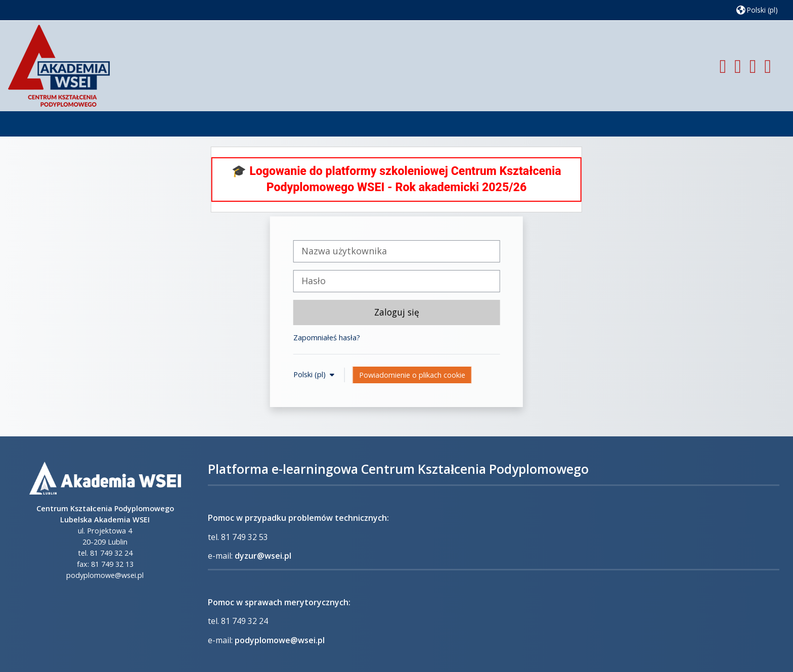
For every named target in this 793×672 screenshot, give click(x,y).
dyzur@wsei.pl (263, 556)
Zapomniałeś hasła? (327, 338)
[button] (757, 10)
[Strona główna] (59, 65)
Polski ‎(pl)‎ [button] (311, 374)
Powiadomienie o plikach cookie (412, 375)
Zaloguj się (397, 312)
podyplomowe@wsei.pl (280, 640)
